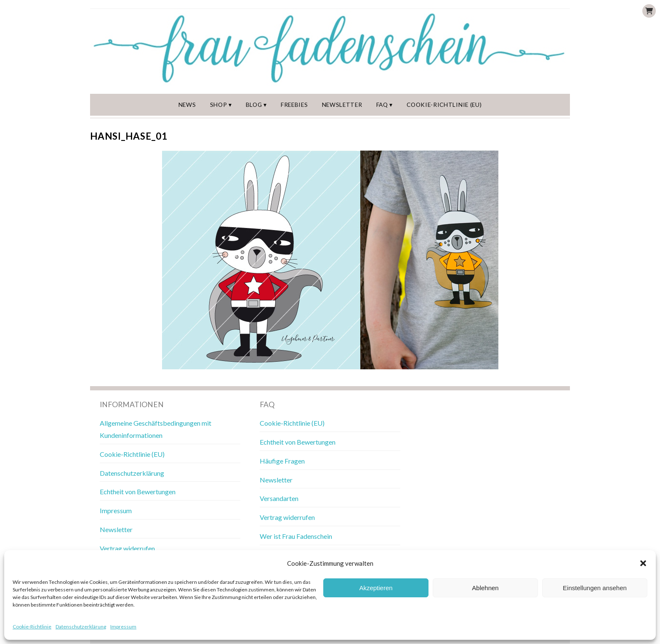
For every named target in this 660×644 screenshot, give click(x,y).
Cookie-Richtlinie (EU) (445, 105)
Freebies (295, 105)
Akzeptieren (376, 588)
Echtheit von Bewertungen (138, 492)
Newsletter (343, 105)
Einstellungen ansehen (595, 588)
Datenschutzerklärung (81, 627)
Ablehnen (485, 588)
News (188, 105)
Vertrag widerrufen (127, 549)
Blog (255, 105)
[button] (643, 563)
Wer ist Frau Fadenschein (296, 537)
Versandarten (279, 499)
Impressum (123, 627)
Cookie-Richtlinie (32, 627)
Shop (220, 105)
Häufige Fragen (282, 461)
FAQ (383, 105)
